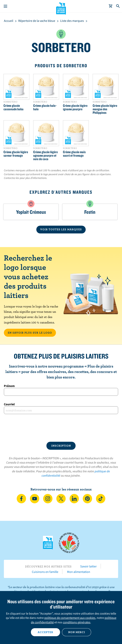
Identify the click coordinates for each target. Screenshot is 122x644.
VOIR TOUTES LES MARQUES (61, 229)
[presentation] (61, 428)
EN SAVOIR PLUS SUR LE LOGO (30, 333)
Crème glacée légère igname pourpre (75, 107)
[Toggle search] (118, 6)
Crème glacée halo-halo (45, 107)
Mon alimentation (79, 572)
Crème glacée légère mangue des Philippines (105, 109)
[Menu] (5, 6)
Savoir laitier (88, 566)
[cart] (111, 6)
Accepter (45, 632)
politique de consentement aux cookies (70, 618)
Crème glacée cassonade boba (14, 107)
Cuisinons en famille (45, 572)
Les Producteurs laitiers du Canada (61, 8)
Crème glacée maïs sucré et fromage (74, 154)
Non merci (77, 632)
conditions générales (77, 622)
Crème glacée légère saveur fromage (16, 154)
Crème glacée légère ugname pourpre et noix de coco (45, 155)
